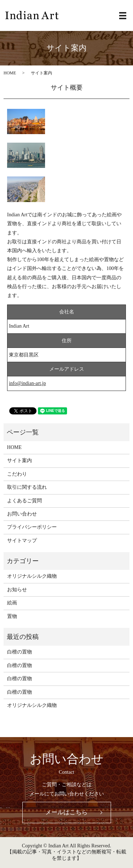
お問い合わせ (22, 514)
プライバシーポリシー (32, 527)
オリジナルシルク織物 (32, 576)
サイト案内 (20, 461)
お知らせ (17, 590)
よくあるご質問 (24, 501)
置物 (12, 616)
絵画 (12, 603)
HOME (10, 73)
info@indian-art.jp (27, 383)
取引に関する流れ (27, 487)
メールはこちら (66, 812)
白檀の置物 (20, 652)
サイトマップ (22, 541)
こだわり (17, 474)
